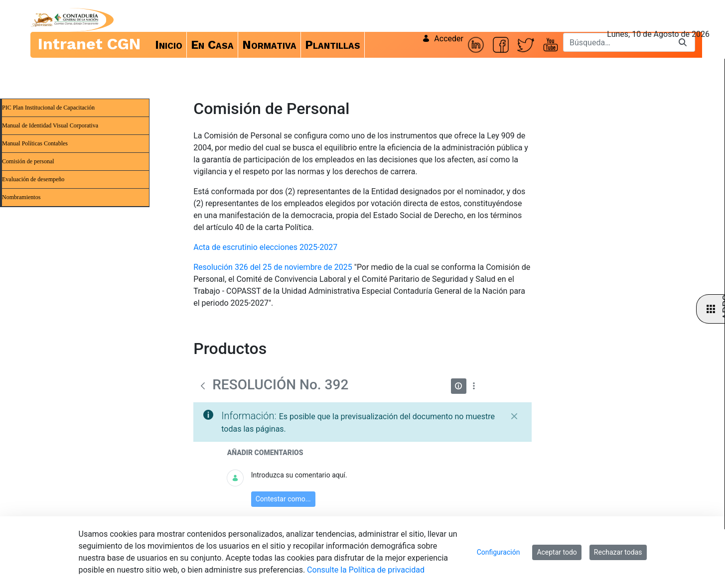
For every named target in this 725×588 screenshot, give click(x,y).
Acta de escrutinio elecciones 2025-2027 (265, 247)
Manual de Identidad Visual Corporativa (50, 125)
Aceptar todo (557, 552)
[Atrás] (203, 386)
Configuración (499, 552)
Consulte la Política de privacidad (366, 570)
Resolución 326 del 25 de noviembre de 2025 (273, 267)
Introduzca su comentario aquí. (299, 475)
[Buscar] (617, 42)
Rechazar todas (618, 552)
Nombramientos (21, 197)
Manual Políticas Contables (35, 143)
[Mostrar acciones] (474, 386)
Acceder (443, 39)
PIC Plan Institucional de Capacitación (48, 108)
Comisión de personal (28, 161)
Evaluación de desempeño (33, 179)
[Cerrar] (514, 416)
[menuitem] (169, 45)
